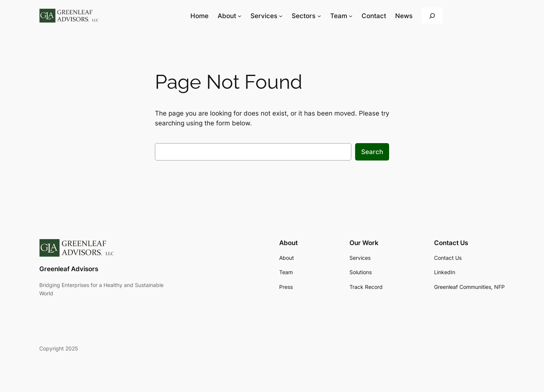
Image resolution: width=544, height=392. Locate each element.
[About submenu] (240, 16)
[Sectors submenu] (319, 16)
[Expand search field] (432, 16)
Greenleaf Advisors (69, 269)
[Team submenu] (351, 16)
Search (372, 152)
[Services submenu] (281, 16)
